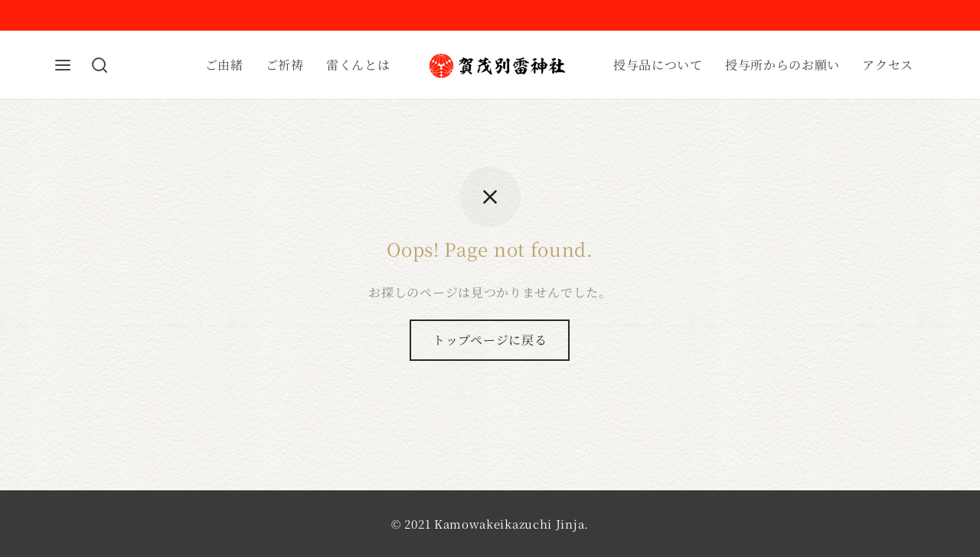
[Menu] (63, 65)
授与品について (658, 65)
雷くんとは (358, 65)
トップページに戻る (490, 340)
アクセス (888, 65)
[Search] (100, 65)
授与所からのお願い (782, 65)
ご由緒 (224, 65)
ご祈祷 (285, 65)
